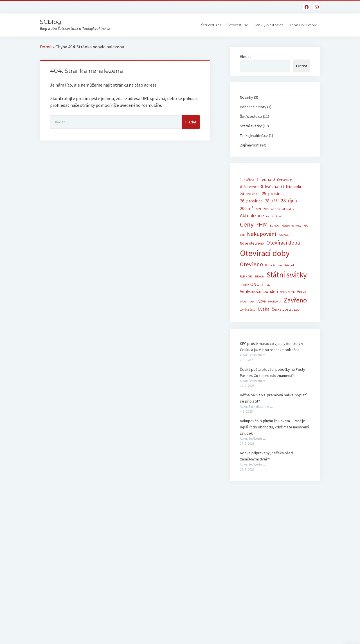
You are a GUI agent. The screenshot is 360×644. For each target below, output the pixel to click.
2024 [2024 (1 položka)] (258, 209)
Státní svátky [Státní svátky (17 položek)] (287, 275)
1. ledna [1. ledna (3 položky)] (264, 179)
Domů (46, 47)
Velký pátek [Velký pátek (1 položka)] (287, 292)
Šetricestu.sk (238, 25)
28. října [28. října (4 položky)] (289, 201)
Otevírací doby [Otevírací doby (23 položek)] (265, 253)
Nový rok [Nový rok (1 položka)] (284, 235)
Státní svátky (251, 126)
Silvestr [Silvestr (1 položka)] (259, 276)
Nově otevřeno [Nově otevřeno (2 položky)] (252, 243)
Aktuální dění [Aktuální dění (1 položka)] (275, 216)
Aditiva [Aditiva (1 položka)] (276, 209)
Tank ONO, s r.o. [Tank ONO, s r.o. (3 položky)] (255, 284)
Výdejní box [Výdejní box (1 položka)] (247, 301)
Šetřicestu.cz (211, 25)
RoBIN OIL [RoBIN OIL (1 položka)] (246, 276)
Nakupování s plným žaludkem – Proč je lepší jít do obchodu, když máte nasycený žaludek (274, 427)
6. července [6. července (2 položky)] (249, 187)
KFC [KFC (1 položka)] (306, 226)
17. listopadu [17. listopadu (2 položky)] (291, 187)
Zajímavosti (250, 145)
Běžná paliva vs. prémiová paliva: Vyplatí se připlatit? (273, 398)
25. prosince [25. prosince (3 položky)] (273, 193)
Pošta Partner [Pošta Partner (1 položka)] (274, 265)
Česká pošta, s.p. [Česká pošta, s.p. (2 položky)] (285, 309)
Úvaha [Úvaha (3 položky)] (264, 309)
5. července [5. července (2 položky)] (283, 180)
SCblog (51, 22)
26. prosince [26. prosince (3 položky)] (251, 201)
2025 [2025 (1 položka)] (266, 209)
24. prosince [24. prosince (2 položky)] (250, 194)
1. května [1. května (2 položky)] (247, 180)
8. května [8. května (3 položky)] (270, 186)
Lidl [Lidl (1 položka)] (242, 235)
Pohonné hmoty (253, 107)
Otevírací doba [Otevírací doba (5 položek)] (283, 243)
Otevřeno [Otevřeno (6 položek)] (251, 264)
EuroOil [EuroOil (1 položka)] (275, 226)
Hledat (245, 57)
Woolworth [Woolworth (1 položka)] (275, 301)
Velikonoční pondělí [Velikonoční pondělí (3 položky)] (259, 291)
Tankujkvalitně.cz (269, 25)
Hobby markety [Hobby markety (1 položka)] (292, 226)
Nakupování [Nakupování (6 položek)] (262, 234)
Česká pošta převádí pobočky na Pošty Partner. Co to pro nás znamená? (273, 372)
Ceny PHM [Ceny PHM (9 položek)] (254, 224)
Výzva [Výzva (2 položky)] (261, 301)
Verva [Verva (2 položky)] (302, 292)
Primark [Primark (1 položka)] (290, 265)
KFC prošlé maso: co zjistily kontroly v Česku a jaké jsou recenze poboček (272, 347)
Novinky (247, 97)
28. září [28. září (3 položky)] (272, 201)
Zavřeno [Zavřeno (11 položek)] (295, 300)
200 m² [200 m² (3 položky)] (247, 208)
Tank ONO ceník (303, 25)
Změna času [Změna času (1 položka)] (248, 310)
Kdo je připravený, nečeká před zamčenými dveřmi (266, 456)
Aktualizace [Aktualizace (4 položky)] (252, 216)
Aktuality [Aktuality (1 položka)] (288, 209)
